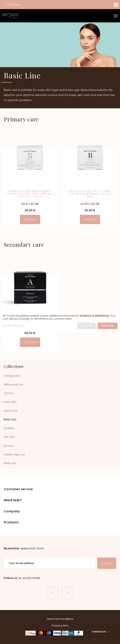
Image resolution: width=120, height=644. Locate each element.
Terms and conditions (60, 619)
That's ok (108, 326)
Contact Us (101, 632)
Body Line (10, 463)
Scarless (9, 428)
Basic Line (10, 419)
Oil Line (8, 393)
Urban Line (11, 411)
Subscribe (107, 563)
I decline (86, 326)
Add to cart (30, 219)
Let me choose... (14, 326)
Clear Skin (10, 402)
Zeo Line (9, 437)
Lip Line (8, 446)
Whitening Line (13, 385)
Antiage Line (12, 376)
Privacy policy (60, 626)
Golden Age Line (14, 454)
